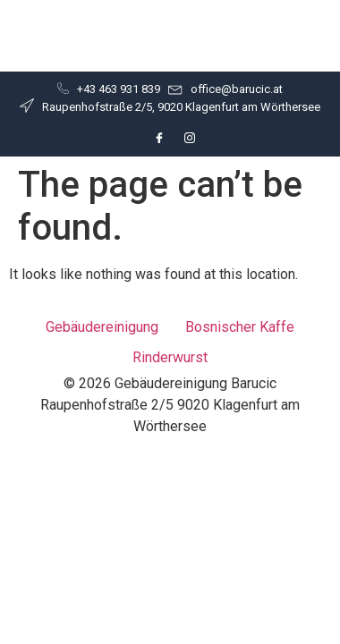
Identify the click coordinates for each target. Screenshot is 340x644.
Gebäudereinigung (102, 327)
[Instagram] (190, 138)
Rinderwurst (170, 357)
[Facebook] (159, 138)
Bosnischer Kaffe (240, 327)
